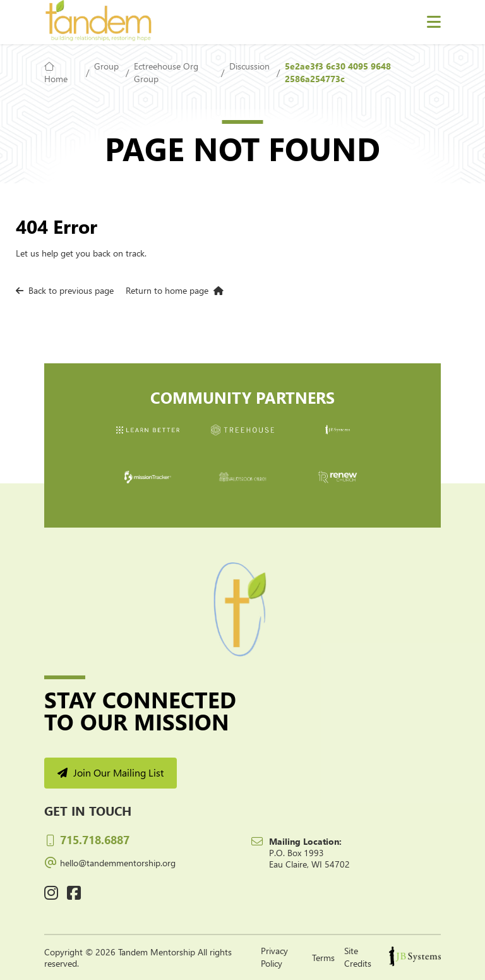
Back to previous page (65, 290)
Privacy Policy (274, 957)
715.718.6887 (87, 839)
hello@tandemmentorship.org (110, 861)
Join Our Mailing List (111, 772)
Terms (323, 958)
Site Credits (358, 957)
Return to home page (175, 290)
